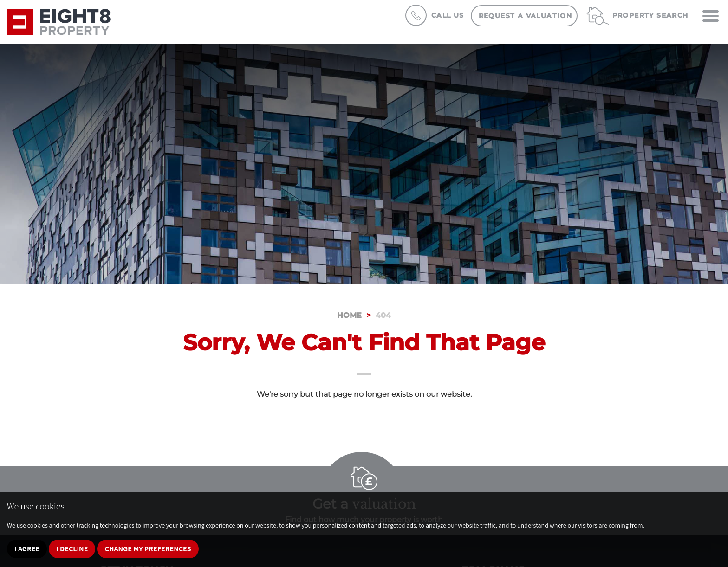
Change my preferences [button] (148, 549)
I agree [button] (27, 549)
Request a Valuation (526, 16)
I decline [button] (72, 549)
